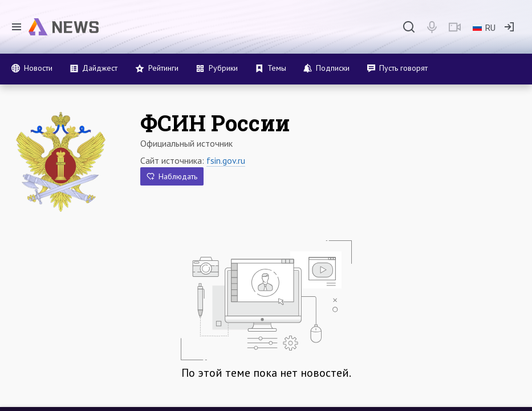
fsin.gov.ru (226, 160)
